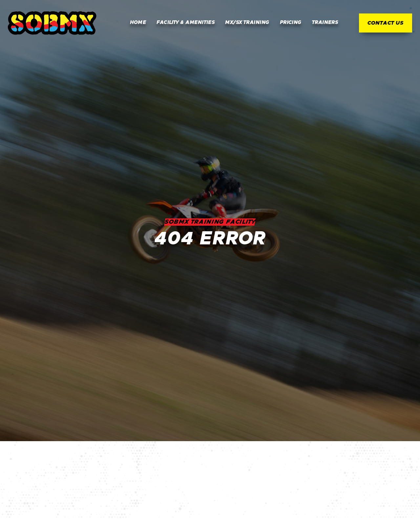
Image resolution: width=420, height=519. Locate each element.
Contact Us (386, 23)
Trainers (325, 23)
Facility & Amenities (186, 23)
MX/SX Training (247, 23)
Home (138, 23)
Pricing (291, 23)
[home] (52, 23)
